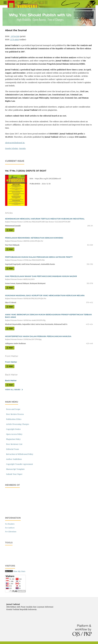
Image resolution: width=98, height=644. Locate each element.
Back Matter (11, 381)
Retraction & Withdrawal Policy (19, 454)
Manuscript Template (15, 469)
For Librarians (11, 532)
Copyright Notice (13, 429)
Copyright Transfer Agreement (19, 464)
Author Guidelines (13, 459)
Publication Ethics (13, 419)
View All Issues (13, 389)
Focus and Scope (13, 409)
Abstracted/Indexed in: (15, 143)
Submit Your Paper (14, 474)
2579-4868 (15, 40)
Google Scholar (12, 148)
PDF (11, 230)
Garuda (22, 148)
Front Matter (11, 362)
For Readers (10, 524)
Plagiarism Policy (13, 439)
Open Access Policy (14, 434)
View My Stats (19, 571)
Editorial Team (12, 449)
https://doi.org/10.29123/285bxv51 (48, 179)
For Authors (10, 528)
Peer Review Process (14, 414)
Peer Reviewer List (14, 444)
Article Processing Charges (17, 424)
